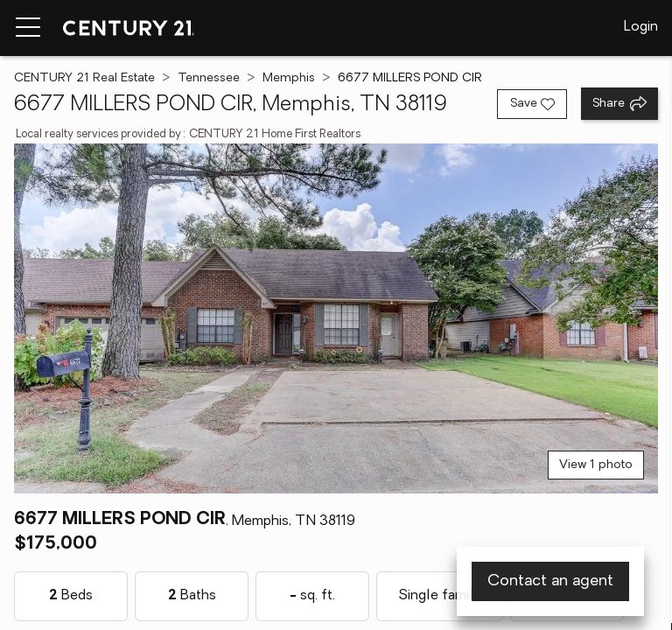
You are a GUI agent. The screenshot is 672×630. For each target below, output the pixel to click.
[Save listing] (532, 104)
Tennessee (209, 78)
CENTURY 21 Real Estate (84, 78)
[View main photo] (336, 318)
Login (641, 27)
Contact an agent (550, 581)
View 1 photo (596, 465)
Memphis (289, 78)
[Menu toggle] (28, 28)
